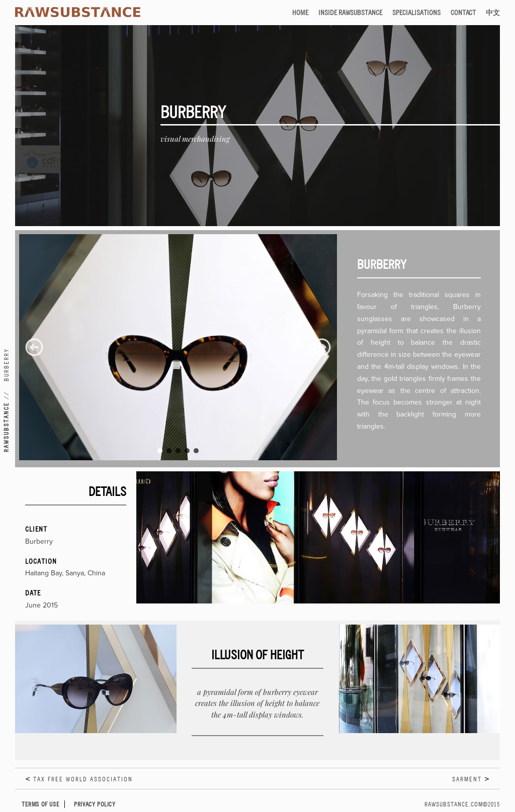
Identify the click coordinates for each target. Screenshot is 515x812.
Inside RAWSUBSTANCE (350, 12)
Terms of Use (40, 804)
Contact (463, 12)
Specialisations (416, 12)
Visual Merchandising (195, 139)
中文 (493, 12)
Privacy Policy (95, 804)
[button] (34, 347)
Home (300, 12)
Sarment (467, 779)
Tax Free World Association (83, 779)
